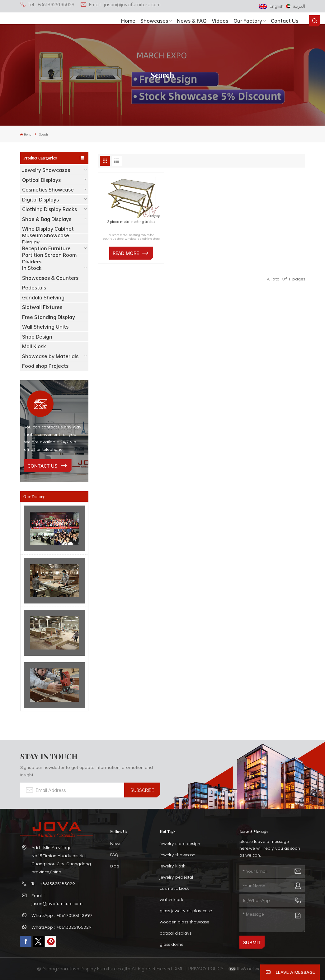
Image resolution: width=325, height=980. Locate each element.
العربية (296, 6)
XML (179, 968)
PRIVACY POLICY (206, 968)
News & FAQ (192, 21)
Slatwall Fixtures (42, 307)
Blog (115, 866)
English (271, 6)
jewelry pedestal (176, 877)
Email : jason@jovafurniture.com (120, 4)
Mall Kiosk (34, 346)
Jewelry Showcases (46, 170)
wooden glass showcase (184, 922)
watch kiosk (172, 899)
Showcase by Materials (50, 356)
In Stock (32, 268)
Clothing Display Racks (49, 209)
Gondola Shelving (43, 298)
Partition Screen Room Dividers (49, 258)
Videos (220, 21)
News (116, 843)
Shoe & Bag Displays (47, 219)
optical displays (176, 933)
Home (128, 21)
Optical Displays (41, 180)
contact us (42, 466)
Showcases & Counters (50, 278)
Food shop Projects (45, 366)
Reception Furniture (46, 248)
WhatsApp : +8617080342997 (62, 915)
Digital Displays (40, 200)
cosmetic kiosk (174, 888)
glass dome (172, 944)
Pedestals (34, 288)
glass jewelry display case (186, 911)
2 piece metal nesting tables (131, 222)
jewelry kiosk (172, 866)
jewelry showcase (177, 855)
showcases (154, 21)
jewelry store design (180, 843)
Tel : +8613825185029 (47, 4)
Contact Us (285, 21)
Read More (126, 253)
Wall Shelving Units (45, 327)
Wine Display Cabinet (48, 229)
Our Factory (248, 21)
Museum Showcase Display (46, 239)
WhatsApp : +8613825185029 (61, 927)
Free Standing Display (49, 317)
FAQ (114, 855)
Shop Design (37, 337)
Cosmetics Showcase (48, 190)
